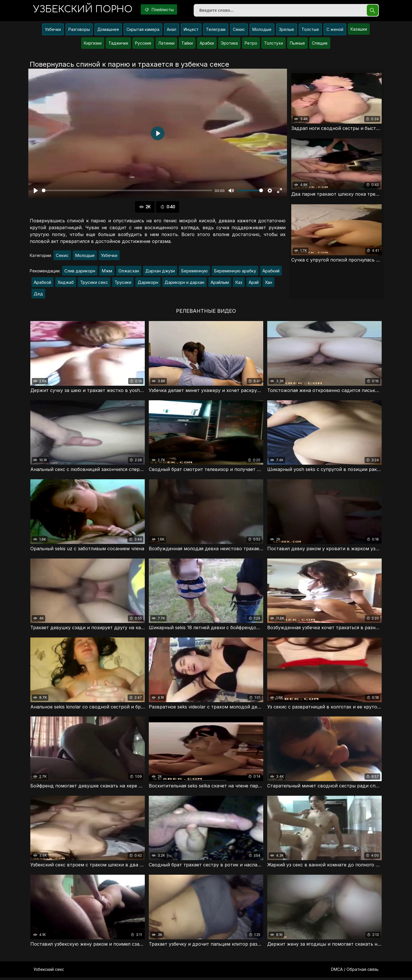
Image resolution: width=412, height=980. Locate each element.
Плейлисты (163, 9)
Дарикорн (148, 283)
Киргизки (93, 44)
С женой (335, 30)
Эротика (229, 44)
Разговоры (79, 30)
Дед (38, 295)
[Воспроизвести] (36, 192)
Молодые (262, 30)
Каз (239, 283)
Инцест (191, 30)
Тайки (187, 44)
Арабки (207, 44)
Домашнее (108, 30)
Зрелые (287, 30)
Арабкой (42, 283)
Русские (143, 44)
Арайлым (220, 283)
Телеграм (216, 30)
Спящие (320, 44)
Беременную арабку (235, 272)
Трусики (123, 283)
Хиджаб (66, 283)
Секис (239, 30)
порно (84, 10)
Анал (172, 30)
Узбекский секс (49, 972)
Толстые (310, 30)
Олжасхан (129, 272)
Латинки (166, 44)
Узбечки (53, 30)
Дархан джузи (160, 272)
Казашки (359, 30)
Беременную (194, 272)
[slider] (127, 192)
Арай (254, 283)
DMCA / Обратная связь (355, 972)
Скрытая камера (143, 30)
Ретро (251, 44)
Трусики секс (94, 283)
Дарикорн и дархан (184, 283)
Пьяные (297, 44)
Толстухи (274, 44)
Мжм (107, 272)
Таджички (118, 44)
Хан (269, 283)
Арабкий (271, 272)
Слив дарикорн (80, 272)
